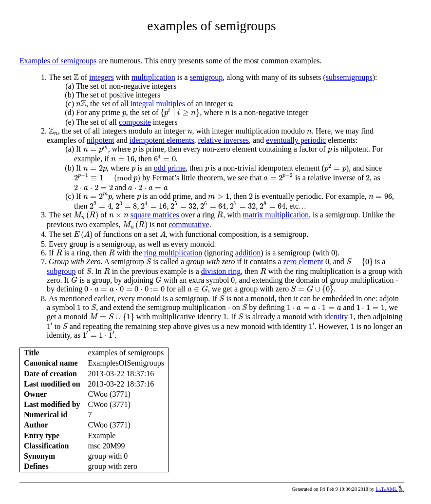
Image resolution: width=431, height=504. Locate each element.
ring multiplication (173, 253)
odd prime (170, 168)
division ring (221, 271)
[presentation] (76, 78)
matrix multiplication (276, 215)
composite (135, 122)
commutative (189, 224)
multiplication (153, 77)
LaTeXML (390, 489)
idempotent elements (162, 140)
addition (248, 253)
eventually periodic (296, 140)
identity (336, 317)
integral (142, 104)
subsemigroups (349, 77)
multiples (171, 104)
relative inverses (224, 140)
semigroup (206, 77)
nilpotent (101, 140)
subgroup (61, 271)
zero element (303, 262)
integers (102, 77)
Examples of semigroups (58, 61)
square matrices (155, 215)
